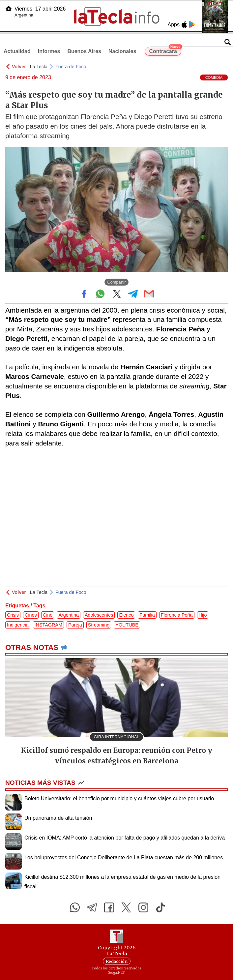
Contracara (165, 50)
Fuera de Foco (71, 67)
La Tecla (39, 67)
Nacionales (122, 51)
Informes (49, 51)
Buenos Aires (84, 51)
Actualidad (17, 51)
